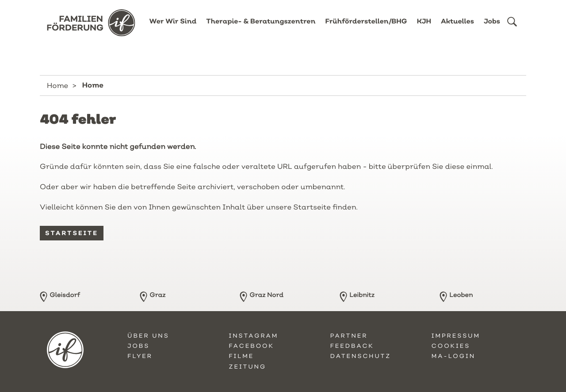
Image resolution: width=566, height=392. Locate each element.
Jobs (492, 28)
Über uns (148, 336)
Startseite (72, 233)
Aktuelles (457, 28)
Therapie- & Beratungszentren (261, 28)
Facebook (251, 346)
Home (57, 85)
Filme (241, 356)
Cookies (451, 346)
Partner (349, 336)
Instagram (253, 336)
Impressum (456, 336)
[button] (512, 28)
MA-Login (453, 356)
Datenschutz (361, 356)
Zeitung (247, 367)
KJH (424, 28)
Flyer (140, 356)
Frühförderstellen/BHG (366, 28)
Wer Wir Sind (173, 28)
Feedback (352, 346)
